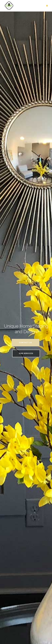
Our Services (26, 353)
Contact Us (25, 343)
